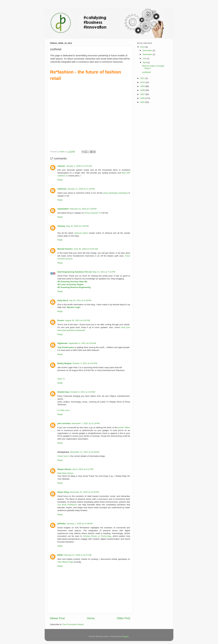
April (145, 62)
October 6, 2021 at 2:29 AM (83, 392)
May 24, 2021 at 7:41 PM (104, 272)
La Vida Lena (63, 410)
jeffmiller (62, 524)
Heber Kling (63, 492)
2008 (143, 90)
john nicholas (64, 423)
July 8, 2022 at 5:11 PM (83, 469)
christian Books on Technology (97, 536)
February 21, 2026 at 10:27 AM (78, 555)
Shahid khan (63, 392)
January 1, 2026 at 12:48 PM (80, 524)
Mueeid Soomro (65, 249)
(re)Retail (146, 72)
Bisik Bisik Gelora (65, 473)
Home (91, 618)
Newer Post (57, 618)
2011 (143, 78)
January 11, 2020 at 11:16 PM (81, 189)
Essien (61, 320)
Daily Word (63, 300)
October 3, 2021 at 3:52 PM (85, 363)
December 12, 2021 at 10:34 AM (85, 452)
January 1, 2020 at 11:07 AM (79, 166)
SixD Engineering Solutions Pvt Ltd (75, 272)
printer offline (124, 427)
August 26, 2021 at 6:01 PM (78, 320)
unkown (61, 166)
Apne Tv (61, 379)
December (148, 50)
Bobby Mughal (64, 363)
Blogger (125, 636)
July (145, 58)
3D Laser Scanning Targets (70, 284)
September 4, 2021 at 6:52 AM (82, 343)
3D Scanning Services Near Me (72, 282)
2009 (143, 86)
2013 (143, 47)
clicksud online (81, 233)
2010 (143, 82)
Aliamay (61, 226)
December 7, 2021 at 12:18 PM (86, 423)
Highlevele (63, 343)
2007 (143, 94)
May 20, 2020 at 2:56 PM (77, 226)
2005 (143, 102)
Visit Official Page (65, 562)
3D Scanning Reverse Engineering (74, 287)
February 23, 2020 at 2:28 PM (83, 209)
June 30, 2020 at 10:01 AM (86, 249)
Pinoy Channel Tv (92, 213)
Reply (60, 180)
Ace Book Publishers (67, 505)
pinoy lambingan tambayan (115, 193)
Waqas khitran (64, 469)
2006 (143, 98)
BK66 (60, 555)
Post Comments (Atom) (73, 624)
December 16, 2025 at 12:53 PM (84, 492)
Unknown (62, 189)
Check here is (64, 456)
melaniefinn (63, 209)
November (148, 54)
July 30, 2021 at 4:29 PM (80, 300)
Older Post (123, 618)
